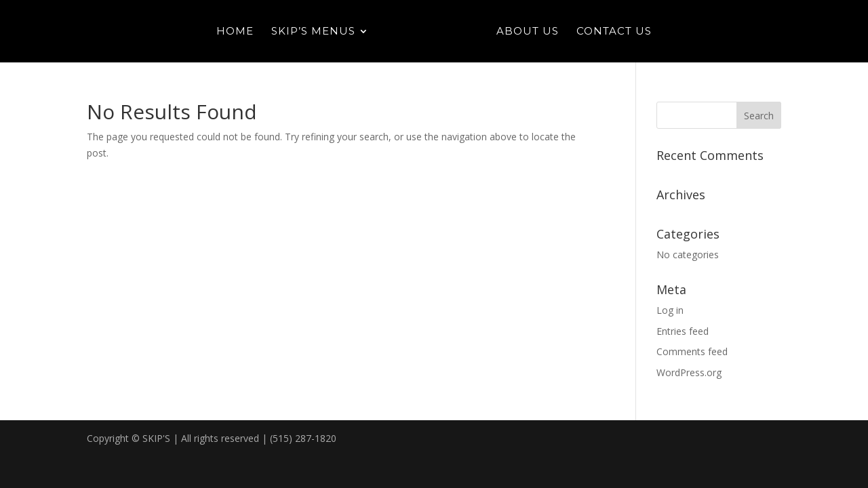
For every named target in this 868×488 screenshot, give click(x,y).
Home (235, 32)
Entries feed (683, 331)
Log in (670, 310)
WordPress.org (689, 372)
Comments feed (692, 351)
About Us (528, 32)
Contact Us (614, 32)
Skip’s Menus (313, 32)
